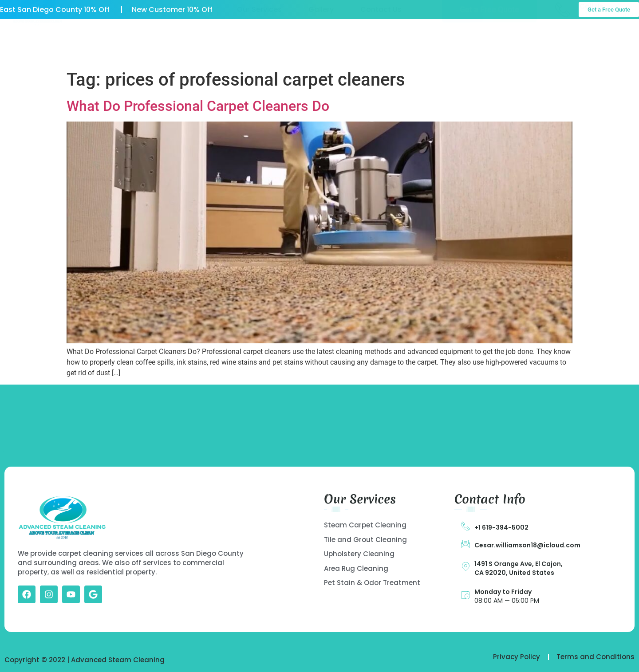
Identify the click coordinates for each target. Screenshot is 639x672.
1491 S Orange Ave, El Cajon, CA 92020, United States (519, 568)
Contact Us (381, 43)
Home (140, 43)
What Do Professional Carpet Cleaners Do (198, 106)
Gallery (321, 43)
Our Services (259, 43)
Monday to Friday (503, 592)
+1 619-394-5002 (501, 527)
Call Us (592, 40)
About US (194, 43)
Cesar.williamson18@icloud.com (527, 545)
